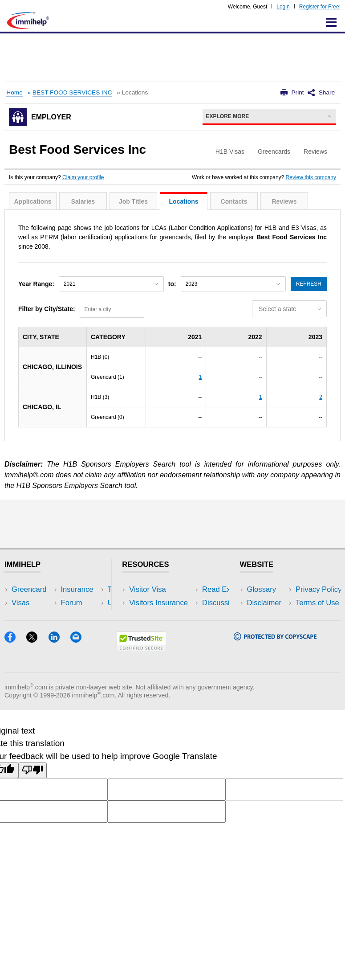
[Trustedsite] (141, 689)
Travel (82, 603)
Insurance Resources (164, 643)
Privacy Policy (270, 617)
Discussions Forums (162, 630)
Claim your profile (83, 177)
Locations (183, 201)
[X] (37, 680)
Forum (22, 630)
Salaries (83, 201)
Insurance (28, 617)
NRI (79, 617)
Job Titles (133, 201)
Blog (79, 643)
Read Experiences (159, 617)
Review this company (311, 177)
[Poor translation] (32, 811)
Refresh (309, 284)
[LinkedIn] (59, 680)
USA (80, 589)
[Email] (80, 680)
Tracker (24, 643)
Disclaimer (264, 603)
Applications (32, 201)
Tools (81, 630)
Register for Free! (320, 7)
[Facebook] (15, 680)
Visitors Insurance (158, 603)
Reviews (284, 201)
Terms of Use (269, 630)
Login (283, 7)
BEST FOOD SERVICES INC (72, 92)
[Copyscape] (275, 678)
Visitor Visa (147, 589)
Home (14, 92)
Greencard (29, 589)
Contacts (234, 201)
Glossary (262, 589)
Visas (20, 603)
